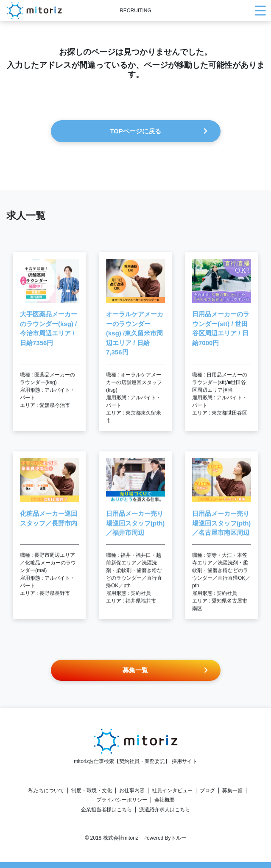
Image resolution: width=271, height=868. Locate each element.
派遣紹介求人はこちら (165, 810)
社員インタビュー (172, 791)
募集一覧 (232, 791)
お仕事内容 (132, 791)
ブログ (207, 791)
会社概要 (165, 800)
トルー (179, 838)
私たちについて (46, 791)
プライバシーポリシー (122, 800)
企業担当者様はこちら (106, 810)
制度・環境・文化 (92, 791)
